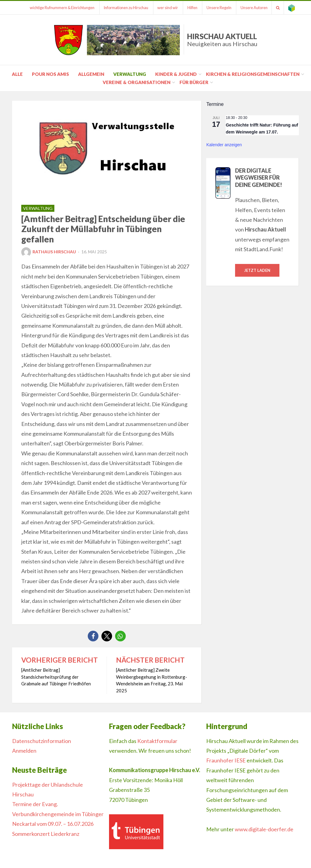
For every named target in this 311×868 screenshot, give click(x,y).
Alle (17, 74)
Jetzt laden (257, 270)
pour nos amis (50, 74)
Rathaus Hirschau (49, 252)
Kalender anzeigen (224, 145)
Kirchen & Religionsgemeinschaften (253, 74)
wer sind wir (163, 8)
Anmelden (24, 751)
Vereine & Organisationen (137, 82)
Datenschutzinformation (42, 741)
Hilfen (188, 8)
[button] (93, 636)
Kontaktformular (157, 741)
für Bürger (194, 82)
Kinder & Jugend (176, 74)
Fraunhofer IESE (226, 760)
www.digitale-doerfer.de (264, 829)
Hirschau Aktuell (222, 40)
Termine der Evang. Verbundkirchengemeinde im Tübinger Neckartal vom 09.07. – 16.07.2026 (58, 814)
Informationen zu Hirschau (120, 8)
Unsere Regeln (216, 8)
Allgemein (91, 74)
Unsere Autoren (252, 8)
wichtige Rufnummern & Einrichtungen (56, 8)
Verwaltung (130, 74)
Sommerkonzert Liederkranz (46, 834)
